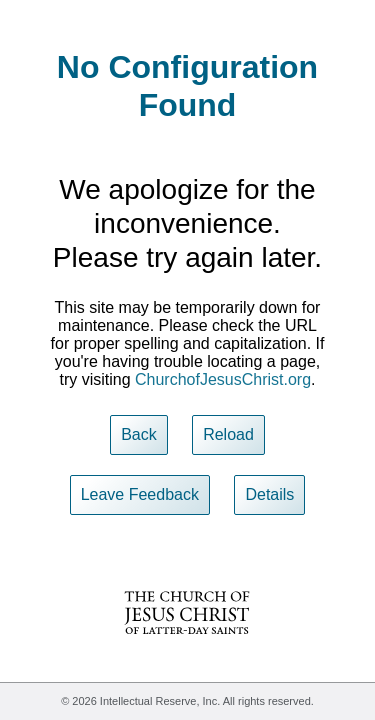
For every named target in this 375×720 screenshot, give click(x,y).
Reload (228, 434)
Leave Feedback (140, 494)
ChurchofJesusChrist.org (223, 379)
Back (139, 434)
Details (269, 494)
